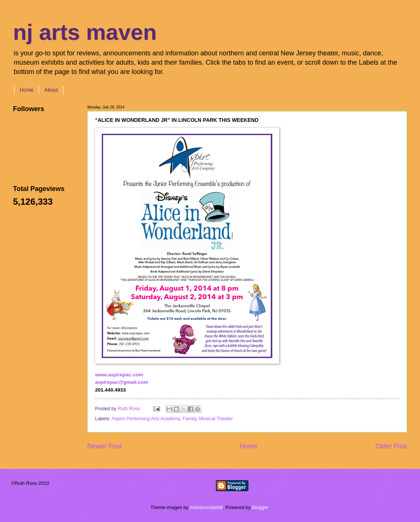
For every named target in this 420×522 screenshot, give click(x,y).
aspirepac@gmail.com (122, 382)
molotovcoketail (206, 507)
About (51, 90)
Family (190, 419)
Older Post (391, 446)
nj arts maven (85, 32)
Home (27, 90)
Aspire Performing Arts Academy (146, 419)
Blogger (260, 507)
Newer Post (105, 446)
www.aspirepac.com (119, 375)
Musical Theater (216, 419)
